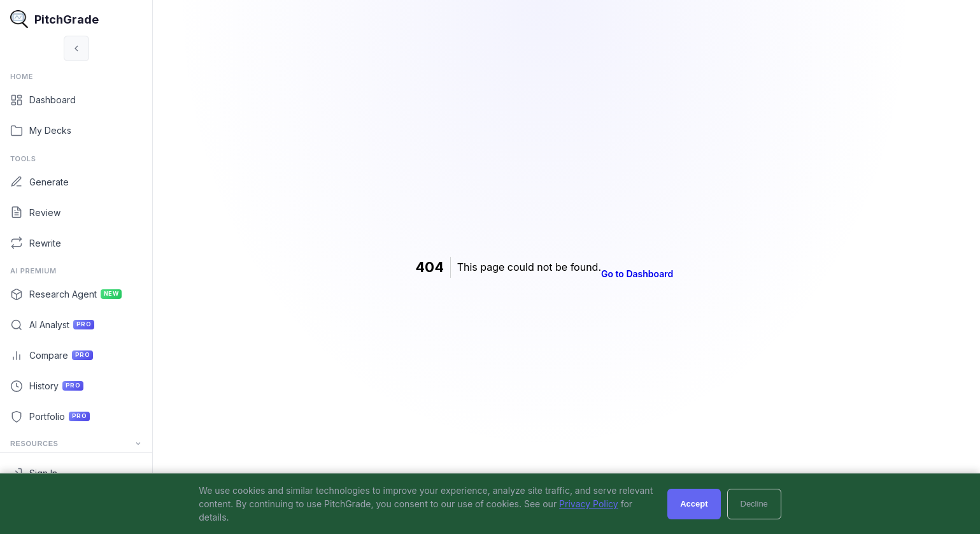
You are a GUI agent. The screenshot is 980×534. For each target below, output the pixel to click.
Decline (754, 504)
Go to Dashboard (659, 274)
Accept (694, 504)
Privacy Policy (589, 504)
